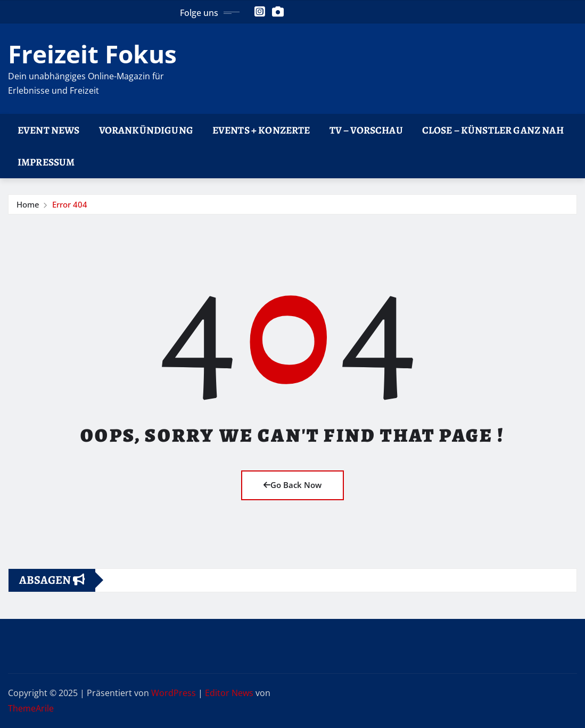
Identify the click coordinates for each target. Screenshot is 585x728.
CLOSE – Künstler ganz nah (493, 130)
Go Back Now (292, 485)
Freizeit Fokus (92, 54)
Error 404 (70, 204)
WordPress (174, 693)
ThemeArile (31, 708)
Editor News (229, 693)
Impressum (46, 162)
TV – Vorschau (366, 130)
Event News (49, 130)
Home (28, 204)
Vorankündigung (146, 130)
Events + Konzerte (261, 130)
